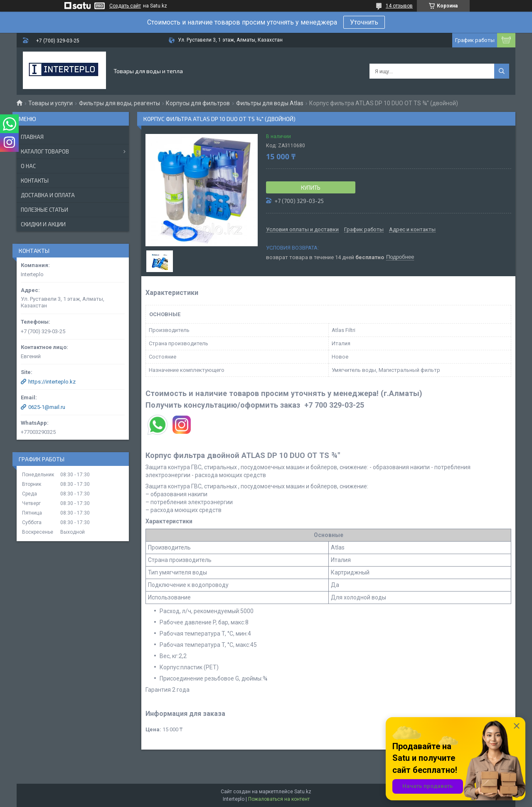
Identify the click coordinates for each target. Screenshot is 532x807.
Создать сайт (125, 6)
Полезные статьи (44, 210)
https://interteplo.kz (52, 382)
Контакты (35, 181)
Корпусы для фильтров (198, 103)
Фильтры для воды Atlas (270, 103)
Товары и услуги (50, 103)
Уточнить (364, 22)
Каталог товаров (45, 151)
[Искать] (502, 71)
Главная (32, 137)
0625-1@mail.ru (47, 407)
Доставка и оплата (48, 195)
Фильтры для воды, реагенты (119, 103)
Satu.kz (303, 792)
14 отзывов (399, 6)
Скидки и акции (43, 224)
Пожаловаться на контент (279, 799)
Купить (311, 188)
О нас (28, 166)
